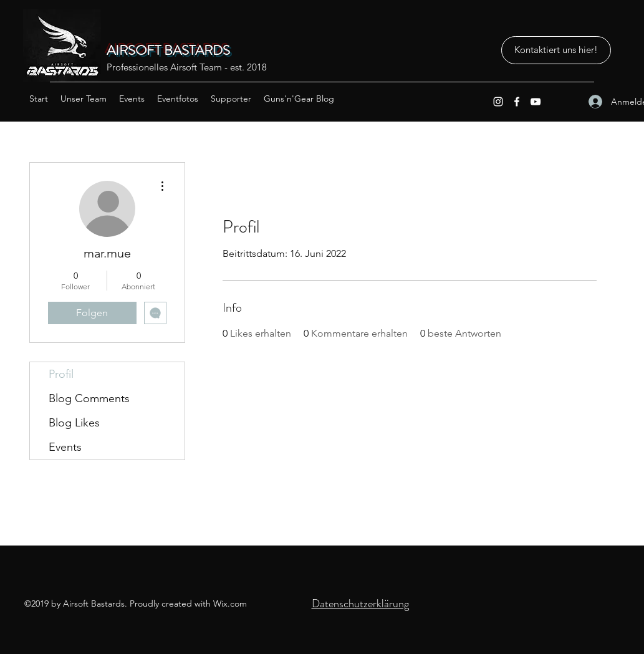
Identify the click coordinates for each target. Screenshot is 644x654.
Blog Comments (89, 398)
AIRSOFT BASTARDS (168, 50)
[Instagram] (498, 102)
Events (65, 447)
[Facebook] (517, 102)
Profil (61, 374)
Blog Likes (74, 423)
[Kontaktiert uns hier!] (556, 50)
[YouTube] (536, 102)
